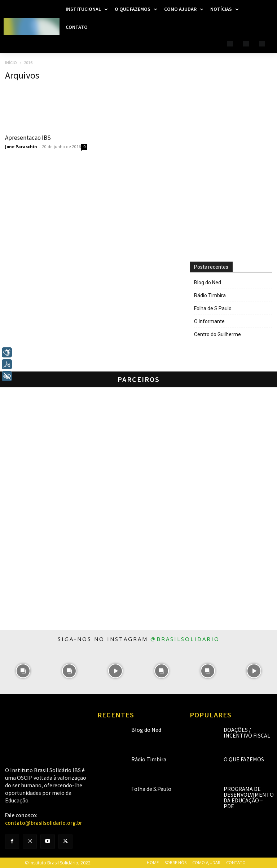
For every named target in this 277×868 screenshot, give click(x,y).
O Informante (209, 321)
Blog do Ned (208, 282)
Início (11, 63)
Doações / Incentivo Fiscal (247, 733)
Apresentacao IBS (28, 138)
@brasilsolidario (185, 639)
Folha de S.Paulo (213, 308)
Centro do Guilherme (217, 334)
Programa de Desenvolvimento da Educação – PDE (249, 797)
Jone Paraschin (21, 146)
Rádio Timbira (210, 295)
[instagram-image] (23, 671)
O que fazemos (244, 759)
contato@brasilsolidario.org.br (44, 823)
